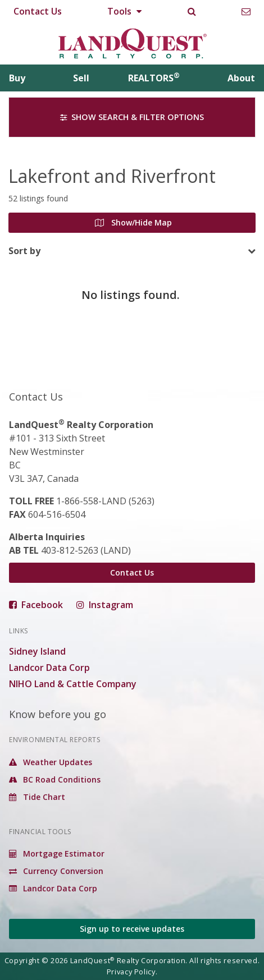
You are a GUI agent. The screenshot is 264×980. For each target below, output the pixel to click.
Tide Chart (37, 797)
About (241, 78)
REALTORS (154, 78)
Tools (124, 11)
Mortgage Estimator (57, 854)
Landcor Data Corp (49, 668)
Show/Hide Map (133, 222)
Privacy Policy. (132, 972)
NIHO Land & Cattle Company (73, 684)
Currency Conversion (56, 871)
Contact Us (38, 11)
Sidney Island (37, 651)
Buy (17, 78)
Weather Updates (51, 762)
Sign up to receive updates (132, 929)
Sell (81, 78)
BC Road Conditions (55, 779)
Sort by (24, 251)
